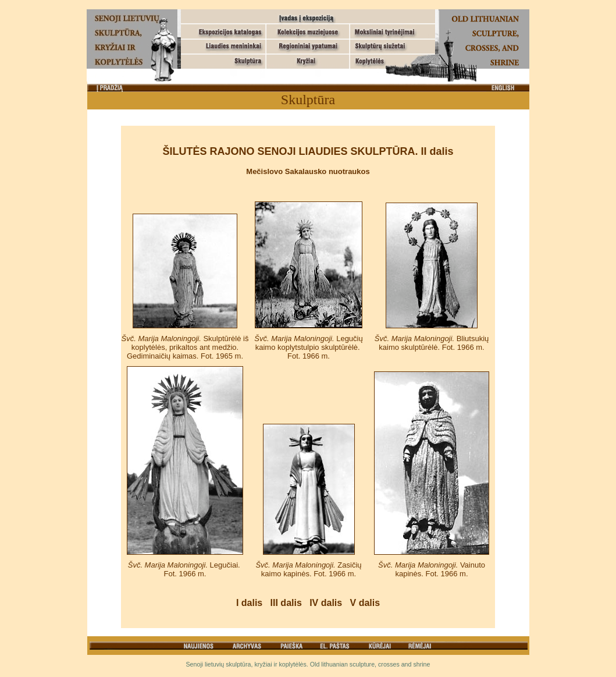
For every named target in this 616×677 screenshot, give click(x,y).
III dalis (286, 603)
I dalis (249, 603)
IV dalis (326, 603)
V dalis (365, 603)
